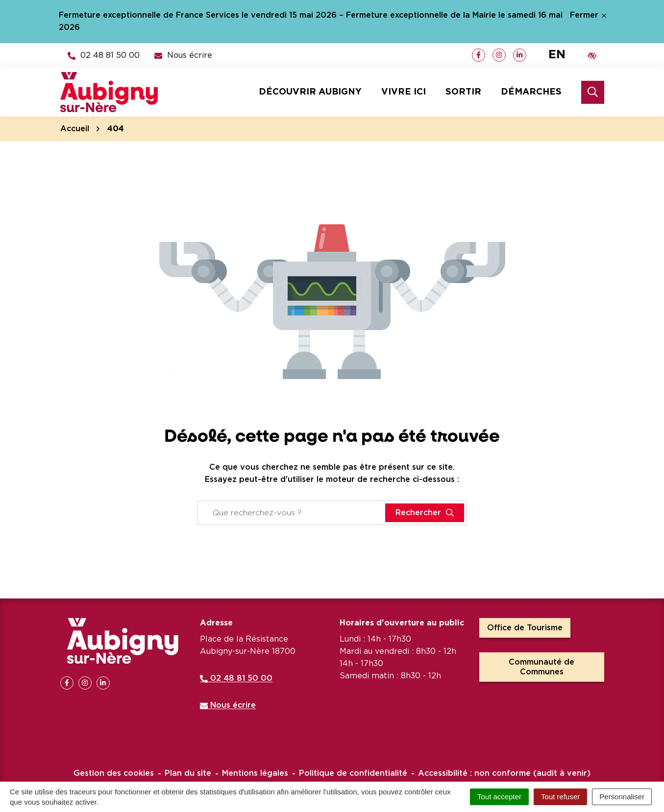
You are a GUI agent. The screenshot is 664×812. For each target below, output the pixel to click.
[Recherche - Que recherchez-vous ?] (292, 513)
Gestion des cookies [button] (114, 773)
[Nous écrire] (183, 55)
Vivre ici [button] (404, 92)
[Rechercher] (593, 92)
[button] (104, 55)
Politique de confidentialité (353, 773)
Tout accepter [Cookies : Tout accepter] (499, 797)
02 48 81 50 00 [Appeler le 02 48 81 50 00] (236, 678)
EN (557, 55)
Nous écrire (228, 705)
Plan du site (188, 773)
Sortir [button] (463, 92)
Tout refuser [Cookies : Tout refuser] (560, 797)
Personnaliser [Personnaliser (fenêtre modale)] (622, 797)
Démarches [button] (531, 92)
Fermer (588, 15)
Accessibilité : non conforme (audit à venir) (504, 773)
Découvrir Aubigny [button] (310, 92)
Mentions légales (255, 773)
